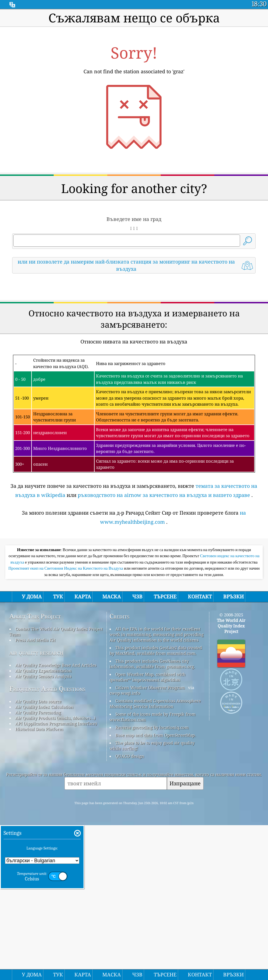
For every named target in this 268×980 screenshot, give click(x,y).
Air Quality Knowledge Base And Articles (56, 820)
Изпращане (185, 938)
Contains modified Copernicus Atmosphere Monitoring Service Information (155, 858)
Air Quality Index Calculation (44, 862)
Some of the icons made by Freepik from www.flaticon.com (153, 872)
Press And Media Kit (35, 795)
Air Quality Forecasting (38, 867)
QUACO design (130, 911)
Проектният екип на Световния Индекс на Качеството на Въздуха (66, 723)
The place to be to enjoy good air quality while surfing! (152, 900)
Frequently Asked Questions (47, 844)
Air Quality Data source (38, 856)
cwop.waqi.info (125, 848)
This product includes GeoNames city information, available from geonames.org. (152, 819)
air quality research (36, 807)
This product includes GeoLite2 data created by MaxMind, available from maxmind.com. (156, 805)
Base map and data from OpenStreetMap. (156, 890)
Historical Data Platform (39, 884)
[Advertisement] (134, 327)
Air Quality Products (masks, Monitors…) (55, 873)
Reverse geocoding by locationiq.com (152, 882)
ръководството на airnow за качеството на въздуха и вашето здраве (164, 572)
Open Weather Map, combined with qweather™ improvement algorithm (148, 832)
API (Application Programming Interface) (56, 878)
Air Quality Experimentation (43, 825)
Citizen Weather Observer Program (150, 842)
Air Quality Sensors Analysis (43, 831)
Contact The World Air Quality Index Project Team (56, 786)
